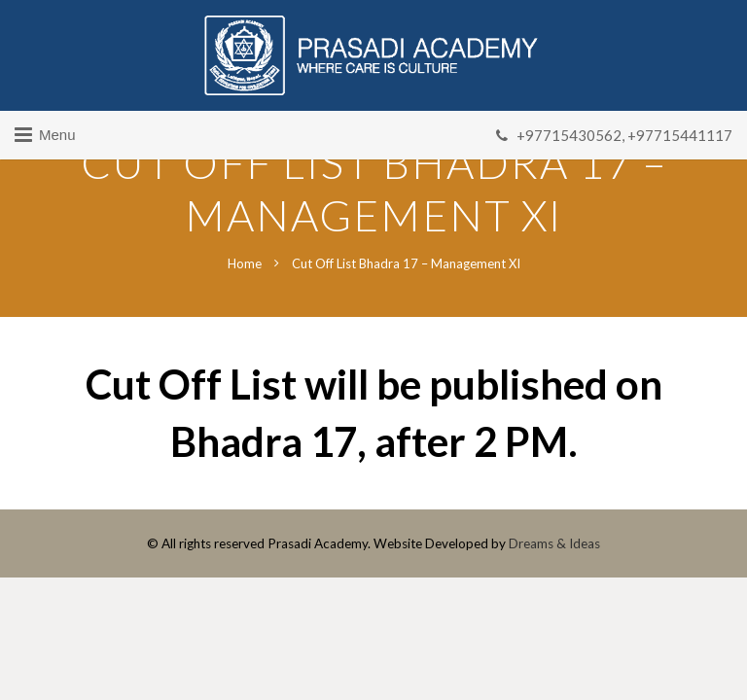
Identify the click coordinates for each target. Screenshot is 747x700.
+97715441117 (680, 135)
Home (245, 263)
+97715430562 (569, 135)
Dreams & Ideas (554, 543)
